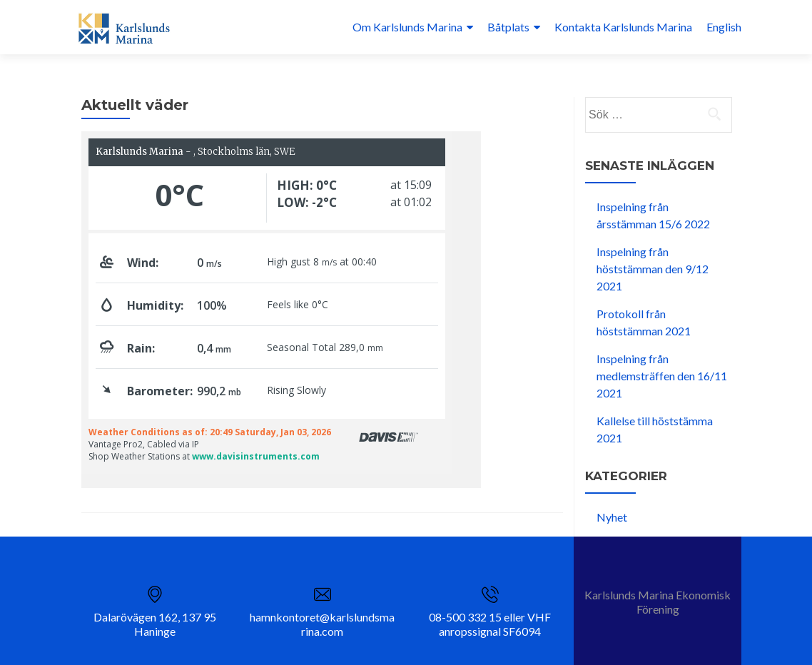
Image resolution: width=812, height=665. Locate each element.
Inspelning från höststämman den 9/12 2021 (653, 269)
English (724, 27)
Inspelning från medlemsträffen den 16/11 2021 (662, 376)
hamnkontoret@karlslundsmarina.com (322, 624)
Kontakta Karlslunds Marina (623, 27)
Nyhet (612, 517)
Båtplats (508, 27)
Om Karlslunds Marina (407, 27)
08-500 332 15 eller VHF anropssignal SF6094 (490, 624)
